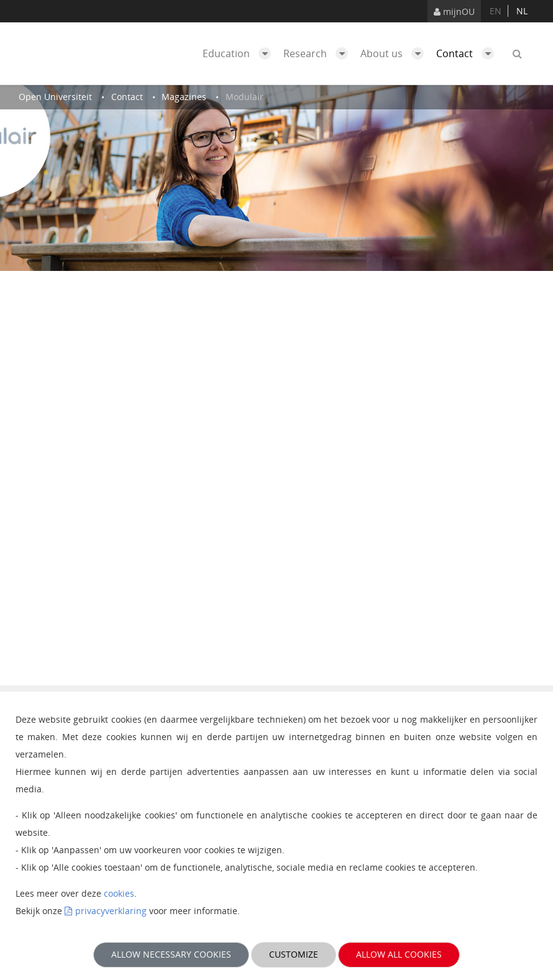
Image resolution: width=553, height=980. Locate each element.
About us (395, 53)
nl (522, 11)
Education (240, 53)
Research (319, 53)
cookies (119, 893)
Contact (468, 53)
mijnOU (454, 11)
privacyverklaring (111, 911)
